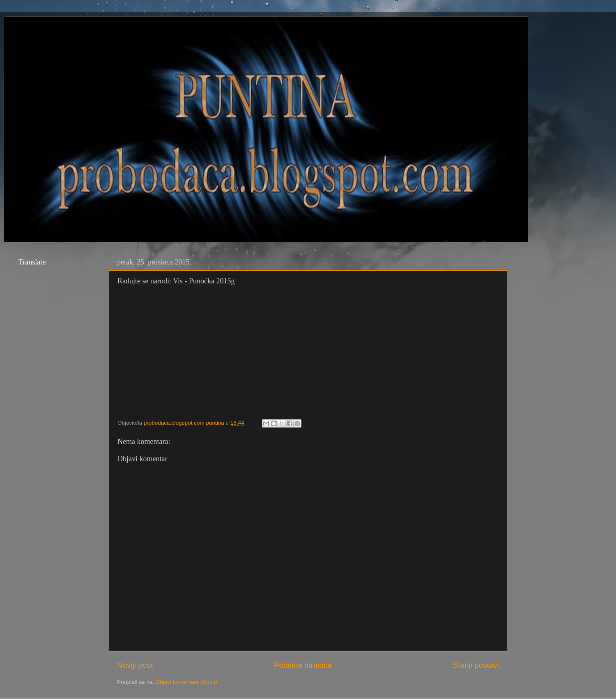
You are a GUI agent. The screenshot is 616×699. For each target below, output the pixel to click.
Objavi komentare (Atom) (186, 682)
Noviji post (135, 665)
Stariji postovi (476, 665)
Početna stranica (303, 665)
